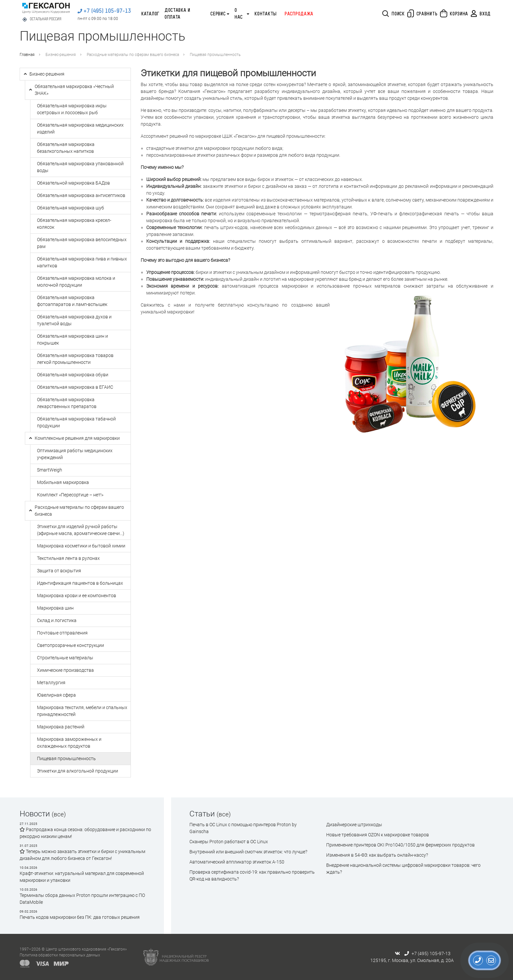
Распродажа (299, 14)
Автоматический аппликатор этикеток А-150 (237, 862)
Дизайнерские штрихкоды (354, 825)
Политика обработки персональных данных (60, 955)
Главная (27, 55)
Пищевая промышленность (215, 55)
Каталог (150, 14)
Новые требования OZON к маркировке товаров (378, 835)
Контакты (266, 14)
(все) (59, 814)
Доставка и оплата (177, 14)
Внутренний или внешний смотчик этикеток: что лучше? (248, 852)
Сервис (218, 14)
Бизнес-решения (61, 55)
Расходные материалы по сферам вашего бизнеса (133, 55)
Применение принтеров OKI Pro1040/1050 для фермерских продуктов (400, 845)
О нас (239, 14)
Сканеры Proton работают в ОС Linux (229, 842)
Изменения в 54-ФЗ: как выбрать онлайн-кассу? (377, 855)
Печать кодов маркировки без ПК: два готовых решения (80, 917)
